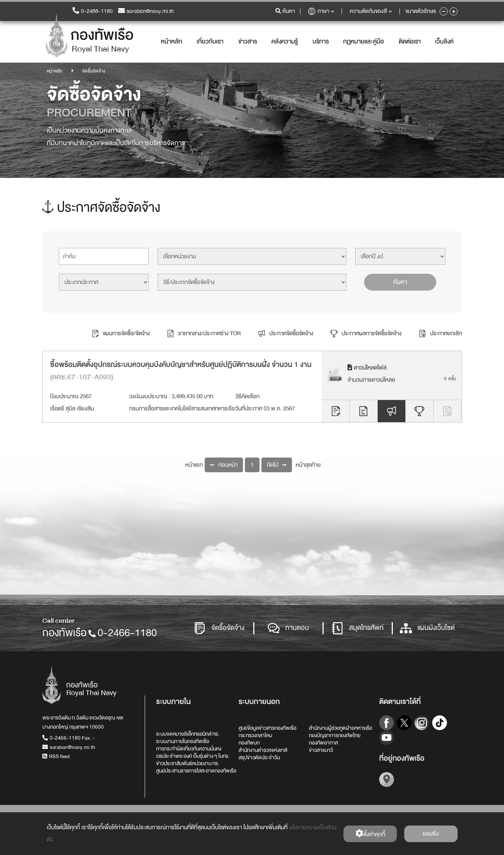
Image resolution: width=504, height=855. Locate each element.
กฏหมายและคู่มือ (364, 41)
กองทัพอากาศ (323, 743)
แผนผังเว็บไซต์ (427, 628)
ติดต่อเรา (410, 41)
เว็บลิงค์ (444, 41)
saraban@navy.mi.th (146, 11)
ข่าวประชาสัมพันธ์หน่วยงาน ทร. (188, 763)
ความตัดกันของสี (371, 11)
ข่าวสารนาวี (321, 750)
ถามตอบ (288, 628)
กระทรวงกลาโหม (255, 735)
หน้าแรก (194, 465)
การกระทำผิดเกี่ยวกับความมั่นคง (189, 749)
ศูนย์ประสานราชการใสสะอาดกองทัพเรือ (196, 771)
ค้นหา (400, 282)
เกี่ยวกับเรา (210, 41)
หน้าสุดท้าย (308, 465)
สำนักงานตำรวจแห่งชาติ (263, 750)
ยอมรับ (431, 834)
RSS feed (56, 756)
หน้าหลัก (172, 41)
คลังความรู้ (285, 41)
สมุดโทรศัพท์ (357, 628)
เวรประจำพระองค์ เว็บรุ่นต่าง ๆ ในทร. (193, 756)
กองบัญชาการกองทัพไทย (335, 735)
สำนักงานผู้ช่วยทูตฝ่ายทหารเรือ (341, 728)
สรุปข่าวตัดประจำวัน (259, 757)
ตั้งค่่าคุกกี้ (370, 834)
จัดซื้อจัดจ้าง (219, 628)
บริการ (321, 41)
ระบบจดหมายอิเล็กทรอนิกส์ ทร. (188, 734)
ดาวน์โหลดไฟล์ (367, 368)
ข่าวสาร (248, 41)
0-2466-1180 (93, 11)
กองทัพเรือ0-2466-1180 (100, 633)
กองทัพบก (249, 743)
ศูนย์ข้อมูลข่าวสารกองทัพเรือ (267, 728)
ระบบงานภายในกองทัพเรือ (183, 741)
